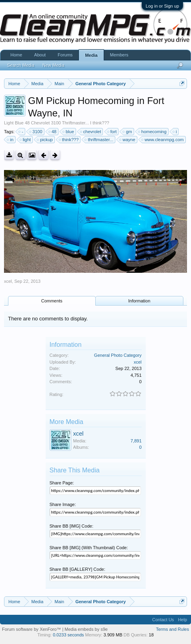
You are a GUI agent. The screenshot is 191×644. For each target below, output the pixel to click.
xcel (8, 281)
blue (69, 132)
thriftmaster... (99, 140)
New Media (53, 65)
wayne (128, 140)
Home (16, 55)
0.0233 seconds (68, 635)
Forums (65, 55)
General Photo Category (118, 355)
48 (53, 132)
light (26, 140)
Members (119, 55)
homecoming (153, 132)
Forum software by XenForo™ (32, 629)
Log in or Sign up (162, 6)
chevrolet (91, 132)
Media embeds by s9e (86, 629)
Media (91, 55)
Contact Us (163, 620)
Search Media (21, 65)
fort (113, 132)
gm (128, 132)
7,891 (136, 441)
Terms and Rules (172, 629)
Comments (52, 301)
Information (139, 301)
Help (182, 620)
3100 (36, 132)
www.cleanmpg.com (163, 140)
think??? (69, 140)
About (40, 55)
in (11, 140)
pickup (45, 140)
